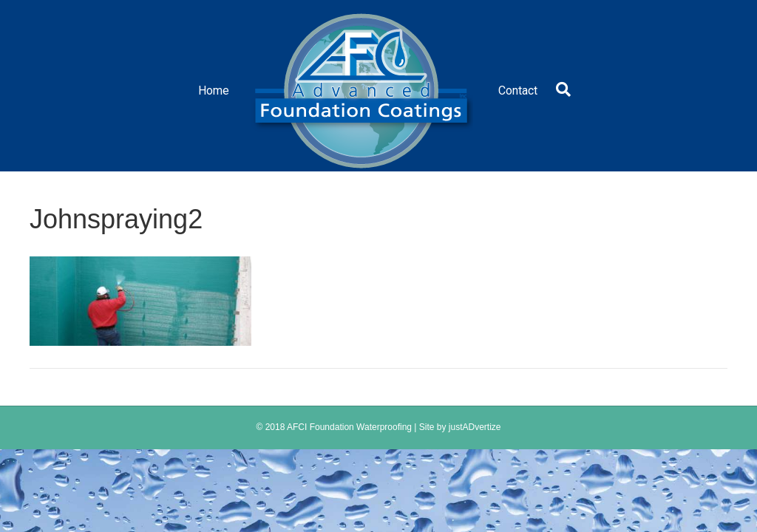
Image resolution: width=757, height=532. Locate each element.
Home (214, 91)
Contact (518, 91)
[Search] (560, 89)
